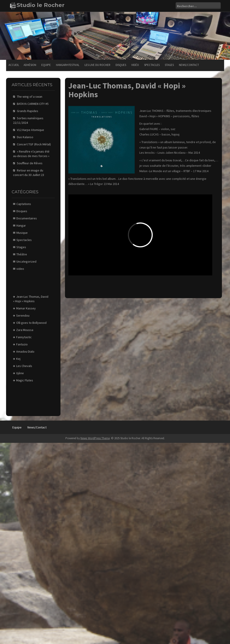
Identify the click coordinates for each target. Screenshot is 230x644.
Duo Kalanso (25, 137)
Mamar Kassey (26, 308)
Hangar (21, 225)
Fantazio (22, 344)
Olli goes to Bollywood (31, 323)
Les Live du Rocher (97, 65)
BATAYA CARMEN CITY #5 (33, 104)
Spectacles (152, 65)
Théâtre (22, 254)
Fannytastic (24, 337)
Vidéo (135, 65)
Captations (24, 204)
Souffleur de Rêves (30, 163)
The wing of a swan (30, 97)
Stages (169, 65)
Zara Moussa (25, 330)
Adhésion (30, 65)
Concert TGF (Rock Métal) (34, 144)
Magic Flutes (25, 380)
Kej (18, 359)
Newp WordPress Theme (95, 438)
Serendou (23, 315)
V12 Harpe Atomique (30, 130)
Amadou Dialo (25, 351)
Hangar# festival (68, 65)
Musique (22, 233)
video (20, 269)
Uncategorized (26, 261)
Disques (121, 65)
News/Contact (189, 65)
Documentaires (27, 218)
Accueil (14, 65)
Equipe (46, 65)
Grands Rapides (28, 111)
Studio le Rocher (41, 5)
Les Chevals (24, 366)
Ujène (20, 373)
